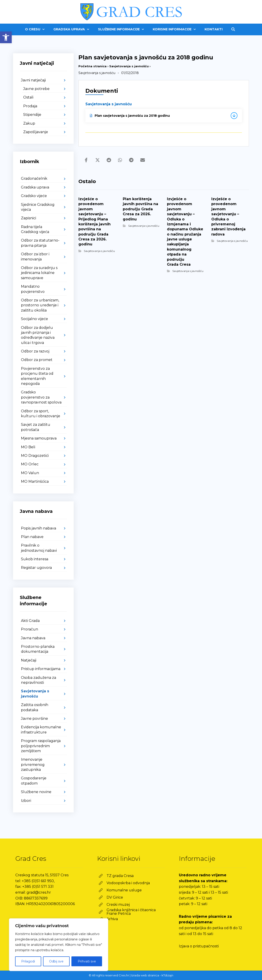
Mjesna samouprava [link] (39, 438)
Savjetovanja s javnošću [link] (129, 66)
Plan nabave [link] (32, 537)
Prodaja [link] (30, 106)
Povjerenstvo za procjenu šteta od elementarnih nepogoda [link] (37, 376)
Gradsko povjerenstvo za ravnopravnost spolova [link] (41, 397)
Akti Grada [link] (30, 621)
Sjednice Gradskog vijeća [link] (38, 207)
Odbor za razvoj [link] (35, 351)
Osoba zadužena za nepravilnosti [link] (39, 680)
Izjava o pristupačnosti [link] (199, 946)
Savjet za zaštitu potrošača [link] (36, 427)
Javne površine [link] (34, 719)
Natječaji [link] (29, 660)
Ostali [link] (28, 97)
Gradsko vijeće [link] (34, 196)
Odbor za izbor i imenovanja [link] (35, 257)
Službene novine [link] (36, 792)
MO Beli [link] (28, 447)
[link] (6, 37)
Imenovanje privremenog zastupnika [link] (33, 765)
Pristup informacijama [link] (41, 669)
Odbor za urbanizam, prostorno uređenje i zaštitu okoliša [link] (40, 305)
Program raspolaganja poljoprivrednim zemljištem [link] (41, 746)
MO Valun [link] (30, 473)
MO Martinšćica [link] (35, 481)
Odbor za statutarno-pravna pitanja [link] (40, 243)
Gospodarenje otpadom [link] (34, 781)
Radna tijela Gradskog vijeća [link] (35, 229)
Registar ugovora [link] (36, 568)
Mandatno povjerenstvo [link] (33, 289)
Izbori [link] (26, 801)
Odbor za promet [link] (37, 360)
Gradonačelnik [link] (34, 178)
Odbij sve (56, 961)
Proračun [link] (30, 629)
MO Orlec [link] (30, 464)
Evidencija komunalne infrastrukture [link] (41, 730)
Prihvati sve (87, 961)
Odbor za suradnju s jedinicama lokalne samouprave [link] (39, 273)
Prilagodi (28, 961)
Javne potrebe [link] (36, 89)
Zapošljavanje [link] (36, 132)
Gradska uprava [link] (35, 187)
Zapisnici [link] (28, 218)
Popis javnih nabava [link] (39, 528)
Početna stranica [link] (92, 66)
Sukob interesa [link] (35, 559)
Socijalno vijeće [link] (34, 319)
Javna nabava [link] (33, 638)
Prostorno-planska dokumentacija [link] (38, 649)
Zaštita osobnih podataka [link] (35, 707)
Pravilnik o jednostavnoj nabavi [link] (39, 548)
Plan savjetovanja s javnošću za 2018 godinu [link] (130, 116)
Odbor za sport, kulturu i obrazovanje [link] (41, 414)
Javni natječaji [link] (33, 80)
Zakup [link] (29, 123)
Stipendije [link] (32, 115)
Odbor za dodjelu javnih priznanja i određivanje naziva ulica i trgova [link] (38, 335)
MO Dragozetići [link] (35, 456)
